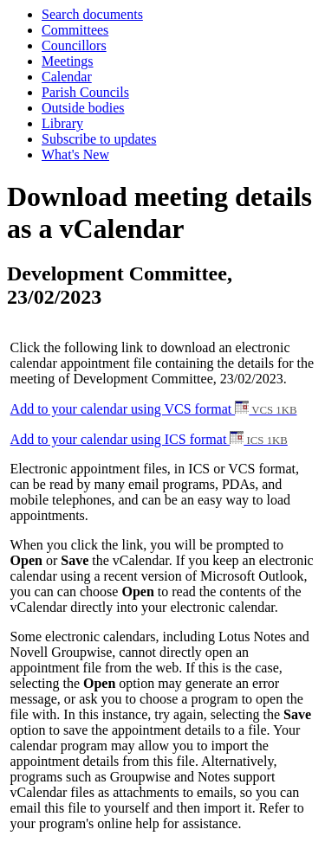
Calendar (67, 77)
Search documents (92, 14)
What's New (75, 154)
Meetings (68, 61)
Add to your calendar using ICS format (149, 439)
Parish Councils (85, 92)
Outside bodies (83, 108)
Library (62, 123)
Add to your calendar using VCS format (154, 409)
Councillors (74, 45)
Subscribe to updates (99, 139)
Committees (75, 30)
